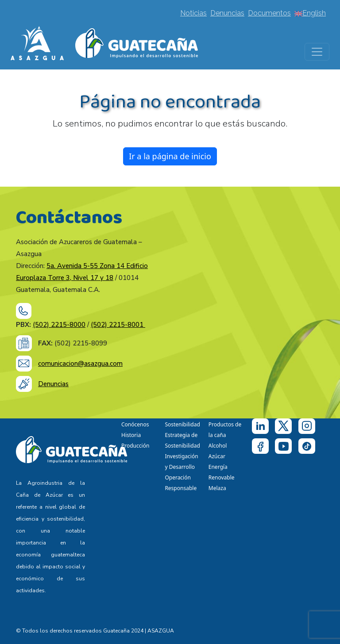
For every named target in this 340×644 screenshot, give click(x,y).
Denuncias (227, 13)
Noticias (193, 13)
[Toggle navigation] (317, 52)
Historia (131, 435)
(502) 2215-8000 (59, 325)
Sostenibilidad (182, 424)
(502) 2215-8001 (118, 325)
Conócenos (135, 424)
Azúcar (217, 456)
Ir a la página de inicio (170, 156)
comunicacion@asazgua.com (80, 364)
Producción (135, 446)
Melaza (217, 488)
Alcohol (218, 446)
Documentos (269, 13)
